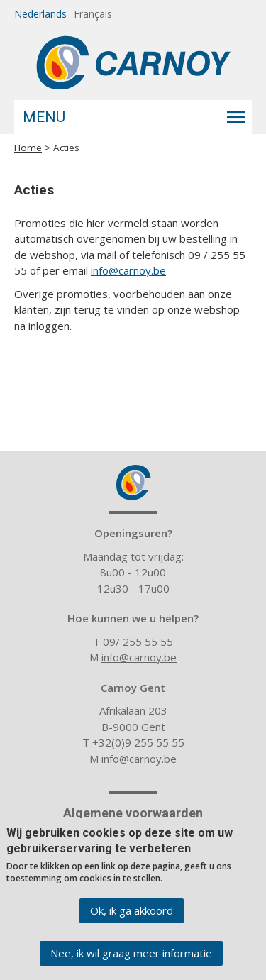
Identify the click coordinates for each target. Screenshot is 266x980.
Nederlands (40, 14)
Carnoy (133, 483)
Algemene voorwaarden (133, 813)
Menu (44, 117)
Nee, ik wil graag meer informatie (131, 961)
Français (93, 14)
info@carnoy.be (128, 270)
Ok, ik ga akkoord (132, 918)
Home (28, 148)
